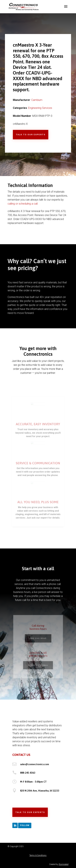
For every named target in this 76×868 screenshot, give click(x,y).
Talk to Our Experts (31, 135)
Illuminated (64, 864)
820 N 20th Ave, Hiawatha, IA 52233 (40, 791)
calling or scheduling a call (23, 204)
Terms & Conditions (38, 855)
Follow (25, 825)
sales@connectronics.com (35, 764)
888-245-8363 (28, 773)
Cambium (37, 100)
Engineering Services (40, 108)
